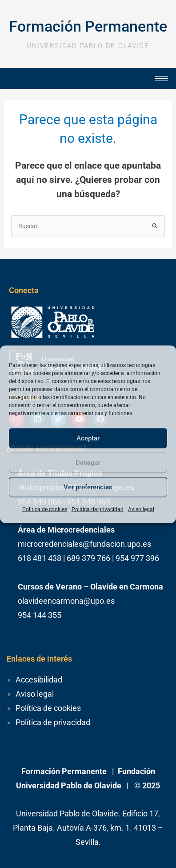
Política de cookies (45, 509)
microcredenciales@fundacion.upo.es (84, 544)
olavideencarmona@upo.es (66, 601)
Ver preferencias (88, 487)
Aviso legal (141, 509)
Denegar (88, 463)
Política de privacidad (98, 509)
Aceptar (88, 438)
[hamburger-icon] (162, 79)
